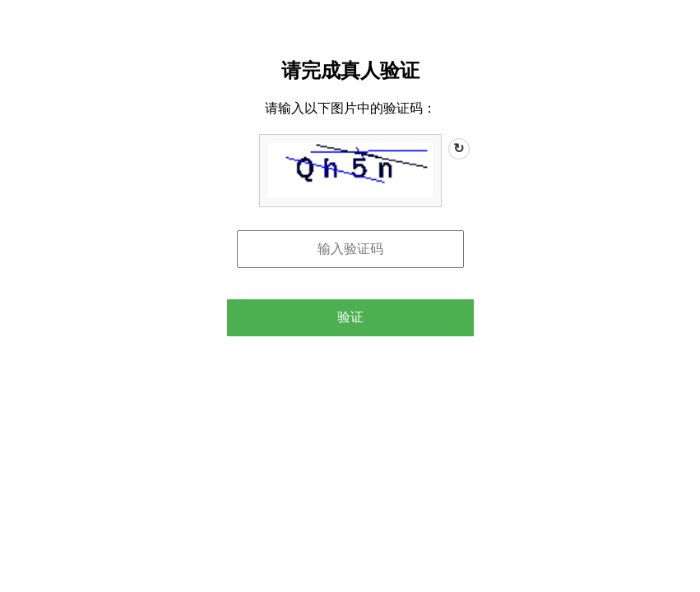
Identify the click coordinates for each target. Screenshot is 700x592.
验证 (350, 317)
